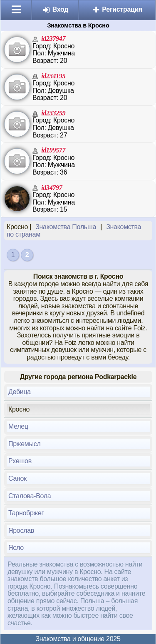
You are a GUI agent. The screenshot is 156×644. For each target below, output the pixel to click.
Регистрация (117, 9)
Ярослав (21, 530)
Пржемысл (24, 444)
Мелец (18, 426)
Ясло (16, 548)
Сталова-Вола (30, 496)
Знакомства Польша (66, 227)
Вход (56, 9)
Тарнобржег (26, 513)
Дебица (20, 392)
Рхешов (20, 461)
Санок (17, 478)
